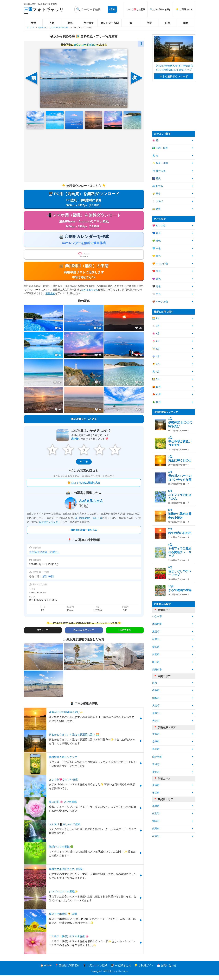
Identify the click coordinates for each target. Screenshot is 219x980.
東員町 (156, 632)
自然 (168, 23)
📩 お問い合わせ (167, 970)
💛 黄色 (156, 256)
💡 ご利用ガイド (184, 9)
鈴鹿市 (156, 654)
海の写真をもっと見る (84, 424)
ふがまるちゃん (90, 295)
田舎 (186, 23)
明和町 (156, 698)
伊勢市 (156, 734)
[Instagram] (86, 511)
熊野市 (156, 829)
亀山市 (156, 662)
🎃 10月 (157, 387)
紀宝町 (156, 836)
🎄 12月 (157, 402)
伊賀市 (156, 785)
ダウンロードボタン (85, 45)
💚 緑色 (156, 241)
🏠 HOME (46, 970)
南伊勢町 (157, 757)
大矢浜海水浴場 (59, 27)
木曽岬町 (157, 624)
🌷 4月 (156, 341)
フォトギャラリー (44, 12)
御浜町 (156, 821)
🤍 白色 (156, 294)
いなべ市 (157, 616)
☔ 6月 (156, 356)
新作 (70, 23)
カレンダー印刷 (110, 23)
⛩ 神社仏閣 (159, 171)
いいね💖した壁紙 (136, 9)
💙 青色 (156, 233)
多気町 (156, 713)
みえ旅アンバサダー (49, 527)
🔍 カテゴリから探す (160, 9)
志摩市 (42, 27)
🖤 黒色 (156, 286)
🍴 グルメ (158, 201)
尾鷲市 (156, 806)
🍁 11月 (157, 394)
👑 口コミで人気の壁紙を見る (84, 487)
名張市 (156, 793)
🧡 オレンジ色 (160, 264)
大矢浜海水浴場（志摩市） (44, 557)
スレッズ (97, 523)
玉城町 (156, 764)
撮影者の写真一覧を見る (84, 534)
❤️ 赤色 (156, 271)
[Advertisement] (84, 155)
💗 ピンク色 (159, 225)
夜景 (149, 23)
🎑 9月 (156, 379)
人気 (52, 23)
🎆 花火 (156, 178)
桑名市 (156, 647)
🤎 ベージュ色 (160, 302)
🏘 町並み (158, 186)
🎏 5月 (156, 349)
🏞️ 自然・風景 (160, 148)
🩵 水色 (156, 248)
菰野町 (156, 639)
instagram (85, 523)
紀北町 (156, 813)
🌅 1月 (156, 318)
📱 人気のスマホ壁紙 (95, 970)
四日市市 (157, 670)
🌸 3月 (156, 333)
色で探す (88, 23)
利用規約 (50, 299)
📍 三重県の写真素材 (67, 970)
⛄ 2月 (156, 326)
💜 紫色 (156, 279)
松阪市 (156, 690)
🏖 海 (155, 156)
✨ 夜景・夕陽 (160, 163)
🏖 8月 (156, 372)
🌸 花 (155, 140)
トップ (31, 27)
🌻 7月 (156, 364)
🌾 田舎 (156, 194)
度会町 (156, 772)
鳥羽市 (156, 749)
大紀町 (156, 721)
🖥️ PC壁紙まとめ (121, 970)
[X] (81, 511)
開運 (33, 23)
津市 (155, 683)
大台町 (156, 706)
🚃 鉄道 (156, 209)
